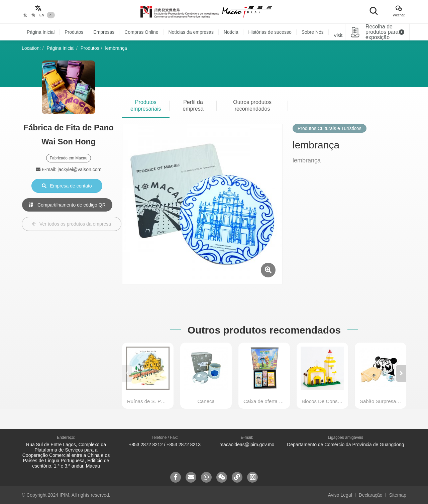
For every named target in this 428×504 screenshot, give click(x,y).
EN (42, 15)
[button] (401, 373)
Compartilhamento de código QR (67, 205)
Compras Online (141, 32)
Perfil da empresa (193, 105)
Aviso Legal (340, 495)
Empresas (104, 32)
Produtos (74, 32)
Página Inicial (41, 32)
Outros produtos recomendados (252, 105)
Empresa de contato (67, 186)
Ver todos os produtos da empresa (72, 224)
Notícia (231, 32)
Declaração (371, 495)
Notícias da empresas (191, 32)
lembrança (116, 48)
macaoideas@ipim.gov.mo (247, 445)
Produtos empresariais (146, 105)
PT (51, 15)
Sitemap (398, 495)
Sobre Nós (313, 32)
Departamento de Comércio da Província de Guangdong (345, 445)
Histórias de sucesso (270, 32)
